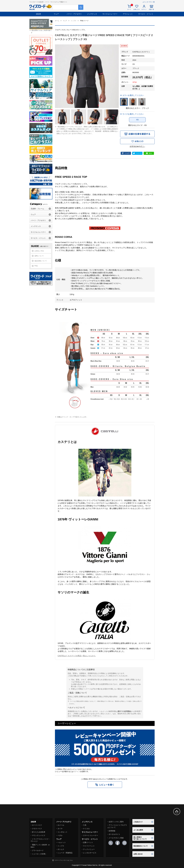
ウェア (56, 14)
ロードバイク (37, 825)
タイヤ (60, 829)
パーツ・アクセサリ (74, 14)
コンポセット (62, 832)
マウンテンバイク (39, 835)
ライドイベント (89, 846)
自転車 (38, 14)
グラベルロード (38, 850)
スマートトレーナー (91, 835)
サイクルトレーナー (110, 14)
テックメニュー (89, 849)
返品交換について (41, 261)
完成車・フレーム (37, 209)
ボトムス (61, 849)
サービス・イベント (146, 14)
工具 (85, 825)
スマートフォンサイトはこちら (64, 860)
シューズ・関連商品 (65, 853)
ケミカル (86, 829)
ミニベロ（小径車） (39, 854)
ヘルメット (62, 842)
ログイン (77, 771)
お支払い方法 (39, 251)
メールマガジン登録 (116, 838)
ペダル (60, 835)
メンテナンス (92, 14)
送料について (39, 256)
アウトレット (128, 14)
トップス (61, 846)
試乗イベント (88, 842)
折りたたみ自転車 (39, 832)
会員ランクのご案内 (116, 822)
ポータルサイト (114, 834)
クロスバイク (37, 829)
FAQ (36, 266)
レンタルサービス (90, 853)
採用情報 (112, 831)
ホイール (61, 825)
